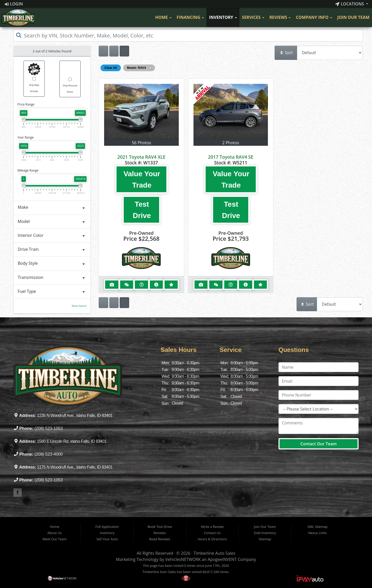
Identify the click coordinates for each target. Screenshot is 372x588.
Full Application (107, 527)
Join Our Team (353, 17)
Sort (286, 53)
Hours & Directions (212, 539)
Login (14, 4)
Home (163, 17)
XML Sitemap (317, 527)
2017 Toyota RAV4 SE (231, 157)
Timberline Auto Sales (214, 553)
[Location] (319, 409)
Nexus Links (317, 533)
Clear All (111, 68)
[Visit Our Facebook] (148, 17)
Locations (350, 4)
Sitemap (265, 539)
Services (253, 17)
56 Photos (141, 143)
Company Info (314, 17)
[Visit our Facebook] (18, 493)
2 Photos (231, 143)
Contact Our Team (319, 444)
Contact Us (212, 533)
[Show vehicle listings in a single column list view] (103, 51)
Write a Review (212, 527)
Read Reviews (160, 539)
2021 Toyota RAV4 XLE (141, 157)
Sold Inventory (265, 533)
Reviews (280, 17)
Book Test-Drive (160, 527)
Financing (190, 17)
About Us (55, 533)
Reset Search (79, 306)
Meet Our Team (55, 539)
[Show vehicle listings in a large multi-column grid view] (114, 51)
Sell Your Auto (107, 539)
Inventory (223, 17)
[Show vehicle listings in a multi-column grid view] (124, 51)
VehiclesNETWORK (183, 559)
